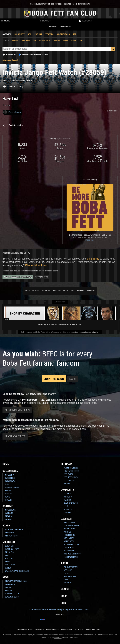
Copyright (39, 629)
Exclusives (10, 584)
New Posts (10, 533)
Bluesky (81, 291)
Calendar (67, 519)
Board (6, 526)
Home (6, 464)
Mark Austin (69, 538)
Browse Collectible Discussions (18, 277)
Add (75, 34)
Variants (9, 513)
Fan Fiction (10, 565)
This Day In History (71, 471)
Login (72, 379)
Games (8, 568)
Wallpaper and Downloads (17, 571)
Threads (91, 291)
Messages (68, 509)
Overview (7, 34)
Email (66, 291)
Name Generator (71, 503)
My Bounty (20, 34)
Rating (65, 40)
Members (67, 500)
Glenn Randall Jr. (71, 544)
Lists (7, 484)
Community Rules (25, 629)
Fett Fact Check (12, 594)
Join (63, 603)
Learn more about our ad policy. (87, 332)
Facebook (46, 291)
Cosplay (9, 519)
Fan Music (9, 552)
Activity (67, 494)
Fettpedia (67, 464)
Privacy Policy (52, 629)
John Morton (69, 535)
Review (73, 40)
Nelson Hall (69, 551)
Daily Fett (9, 546)
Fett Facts (68, 474)
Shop (66, 580)
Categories (10, 478)
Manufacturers (12, 487)
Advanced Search (10, 60)
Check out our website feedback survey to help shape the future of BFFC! (60, 609)
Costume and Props (72, 554)
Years (8, 497)
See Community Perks (17, 410)
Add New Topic (42, 277)
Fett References (71, 477)
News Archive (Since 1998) (16, 581)
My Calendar (69, 523)
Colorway (26, 40)
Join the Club (54, 379)
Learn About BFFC (15, 436)
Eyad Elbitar (69, 548)
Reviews (9, 494)
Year (35, 40)
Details (8, 516)
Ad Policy (79, 629)
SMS (73, 291)
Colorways (10, 481)
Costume (8, 506)
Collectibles (10, 471)
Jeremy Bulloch (71, 557)
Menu (5, 21)
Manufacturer (45, 40)
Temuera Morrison (71, 526)
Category (16, 40)
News (6, 577)
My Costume (10, 510)
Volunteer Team (71, 567)
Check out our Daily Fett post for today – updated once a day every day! (60, 4)
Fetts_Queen (12, 112)
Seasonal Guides (12, 597)
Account (86, 21)
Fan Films (9, 559)
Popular (38, 34)
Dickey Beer (69, 541)
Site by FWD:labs (93, 629)
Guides (8, 587)
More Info (90, 240)
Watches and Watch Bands (35, 55)
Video (7, 562)
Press (66, 573)
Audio (8, 555)
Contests (68, 497)
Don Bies (67, 532)
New (30, 34)
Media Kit (68, 570)
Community (67, 490)
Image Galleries (12, 549)
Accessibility (67, 629)
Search (45, 21)
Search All (11, 55)
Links (66, 506)
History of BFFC (70, 577)
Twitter (57, 291)
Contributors (63, 34)
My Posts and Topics (14, 530)
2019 (5, 81)
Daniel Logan (69, 529)
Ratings (8, 491)
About (65, 563)
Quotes (67, 484)
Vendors (49, 34)
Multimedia (9, 542)
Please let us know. (37, 265)
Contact (67, 583)
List (80, 40)
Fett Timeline (69, 480)
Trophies (67, 513)
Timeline (57, 40)
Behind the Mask (71, 468)
